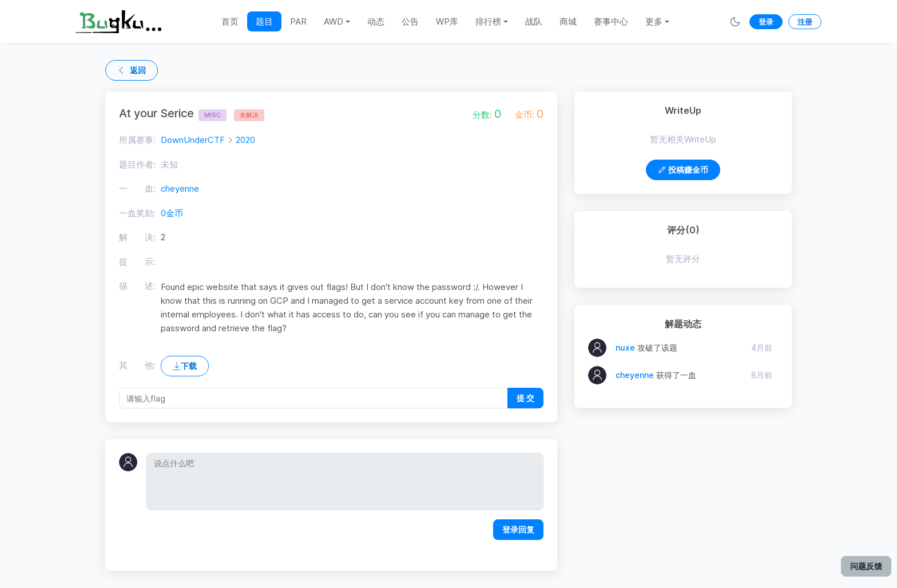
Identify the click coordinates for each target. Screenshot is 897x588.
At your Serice (173, 113)
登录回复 (518, 529)
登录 (766, 22)
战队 (534, 21)
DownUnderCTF (193, 140)
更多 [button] (654, 21)
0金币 (172, 213)
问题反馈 (866, 566)
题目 (264, 21)
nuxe (625, 347)
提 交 (525, 398)
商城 (568, 21)
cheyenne (180, 188)
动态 (376, 21)
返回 (132, 70)
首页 (230, 21)
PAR (298, 21)
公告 (410, 21)
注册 (805, 22)
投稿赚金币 (683, 170)
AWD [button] (334, 21)
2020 (245, 140)
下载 (185, 366)
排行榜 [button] (488, 21)
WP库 (447, 21)
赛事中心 (611, 21)
